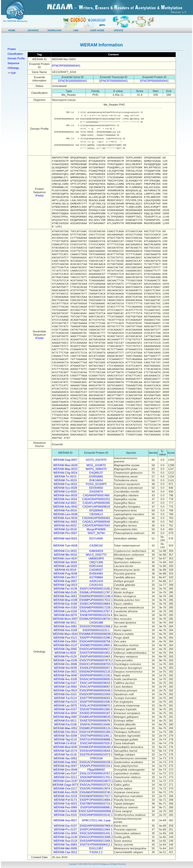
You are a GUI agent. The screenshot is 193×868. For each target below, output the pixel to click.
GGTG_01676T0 (96, 460)
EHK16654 (96, 480)
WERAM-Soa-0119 (65, 841)
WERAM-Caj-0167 (65, 683)
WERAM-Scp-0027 (65, 820)
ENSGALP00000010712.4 (96, 785)
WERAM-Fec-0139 (65, 589)
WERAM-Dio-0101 (65, 694)
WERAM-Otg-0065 (65, 649)
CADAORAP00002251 (96, 499)
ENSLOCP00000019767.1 (96, 773)
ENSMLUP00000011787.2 (96, 592)
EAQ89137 (96, 473)
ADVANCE (33, 30)
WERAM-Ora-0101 (65, 815)
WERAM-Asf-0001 (65, 503)
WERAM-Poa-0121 (65, 638)
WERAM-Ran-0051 (65, 596)
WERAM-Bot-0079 (65, 615)
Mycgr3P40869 (96, 529)
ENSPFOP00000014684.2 (96, 800)
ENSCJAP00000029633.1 (96, 683)
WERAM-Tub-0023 (65, 804)
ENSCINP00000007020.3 (96, 743)
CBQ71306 (96, 562)
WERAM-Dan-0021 (65, 672)
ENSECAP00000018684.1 (96, 604)
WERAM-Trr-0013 (65, 477)
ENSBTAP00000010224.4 (96, 615)
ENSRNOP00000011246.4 (96, 596)
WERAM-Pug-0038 (65, 574)
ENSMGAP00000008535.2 (96, 717)
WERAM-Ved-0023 (65, 539)
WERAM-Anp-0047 (65, 766)
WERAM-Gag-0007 (65, 460)
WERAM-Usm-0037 (65, 559)
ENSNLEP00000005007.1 (96, 668)
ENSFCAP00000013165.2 (96, 589)
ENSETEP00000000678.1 (96, 721)
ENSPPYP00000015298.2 (96, 638)
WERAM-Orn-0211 (65, 777)
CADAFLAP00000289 (96, 503)
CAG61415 (96, 585)
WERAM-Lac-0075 (65, 706)
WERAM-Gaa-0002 (65, 762)
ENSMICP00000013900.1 (96, 645)
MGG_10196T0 (96, 465)
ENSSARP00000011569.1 (96, 841)
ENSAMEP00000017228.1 (96, 608)
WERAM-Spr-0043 (65, 562)
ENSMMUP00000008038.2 (96, 634)
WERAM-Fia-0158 (65, 724)
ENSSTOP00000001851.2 (96, 653)
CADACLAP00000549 (96, 522)
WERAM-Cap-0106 (65, 660)
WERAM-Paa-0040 (65, 675)
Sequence (13, 63)
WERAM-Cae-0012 (65, 852)
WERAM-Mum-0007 (65, 619)
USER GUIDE (97, 30)
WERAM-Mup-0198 (65, 600)
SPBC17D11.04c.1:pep (96, 820)
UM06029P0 (96, 559)
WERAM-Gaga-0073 (65, 785)
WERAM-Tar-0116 (65, 755)
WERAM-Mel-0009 (65, 848)
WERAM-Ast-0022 (65, 526)
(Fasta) (39, 196)
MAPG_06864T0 (96, 469)
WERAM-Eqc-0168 (65, 604)
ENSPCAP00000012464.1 (96, 830)
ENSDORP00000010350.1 (96, 694)
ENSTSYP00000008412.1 (96, 845)
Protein (12, 49)
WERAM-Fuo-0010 (65, 484)
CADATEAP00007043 (96, 526)
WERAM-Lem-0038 (65, 514)
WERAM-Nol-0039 (65, 668)
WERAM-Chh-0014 (65, 732)
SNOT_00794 (96, 533)
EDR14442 (96, 566)
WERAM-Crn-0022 (65, 551)
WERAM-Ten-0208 (65, 736)
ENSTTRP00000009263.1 (96, 698)
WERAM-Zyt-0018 (65, 529)
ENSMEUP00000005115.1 (96, 728)
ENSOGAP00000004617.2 (96, 649)
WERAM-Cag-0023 (65, 585)
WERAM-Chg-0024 (65, 473)
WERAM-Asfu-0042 (65, 507)
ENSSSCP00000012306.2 (96, 626)
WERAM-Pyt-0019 (65, 510)
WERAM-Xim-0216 (65, 796)
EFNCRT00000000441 (114, 81)
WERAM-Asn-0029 (65, 495)
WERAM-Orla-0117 (65, 789)
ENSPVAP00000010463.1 (96, 657)
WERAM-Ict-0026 (65, 653)
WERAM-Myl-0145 (65, 592)
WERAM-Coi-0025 (65, 492)
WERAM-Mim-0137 (65, 645)
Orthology (13, 68)
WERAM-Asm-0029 (65, 792)
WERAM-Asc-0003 (65, 522)
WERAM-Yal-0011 (65, 623)
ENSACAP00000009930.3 (96, 679)
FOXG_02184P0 (96, 484)
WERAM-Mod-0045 (65, 747)
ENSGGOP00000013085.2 (96, 837)
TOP (13, 73)
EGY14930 (96, 539)
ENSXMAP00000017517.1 (96, 796)
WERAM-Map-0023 (65, 469)
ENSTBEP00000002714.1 (96, 804)
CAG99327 (96, 570)
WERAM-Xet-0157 (65, 709)
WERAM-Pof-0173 (65, 800)
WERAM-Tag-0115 (65, 740)
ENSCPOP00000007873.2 (96, 660)
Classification (15, 54)
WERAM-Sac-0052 (65, 758)
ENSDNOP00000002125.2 (96, 672)
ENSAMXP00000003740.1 (96, 792)
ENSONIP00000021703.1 (96, 777)
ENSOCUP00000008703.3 (96, 664)
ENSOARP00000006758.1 (96, 641)
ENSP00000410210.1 (96, 630)
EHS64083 (96, 574)
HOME (12, 30)
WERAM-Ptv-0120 (65, 657)
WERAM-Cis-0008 (65, 811)
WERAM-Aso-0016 (65, 499)
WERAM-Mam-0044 (65, 634)
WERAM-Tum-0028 (65, 546)
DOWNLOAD (54, 30)
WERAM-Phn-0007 (65, 533)
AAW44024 (96, 551)
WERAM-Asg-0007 (65, 581)
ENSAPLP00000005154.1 (96, 766)
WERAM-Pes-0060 (65, 807)
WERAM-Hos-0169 (65, 630)
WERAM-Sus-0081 (65, 626)
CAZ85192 (96, 546)
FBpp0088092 (96, 770)
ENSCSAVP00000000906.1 (96, 811)
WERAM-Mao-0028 (65, 465)
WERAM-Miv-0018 (65, 555)
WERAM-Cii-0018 (65, 743)
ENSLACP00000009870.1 (96, 706)
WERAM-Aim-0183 (65, 608)
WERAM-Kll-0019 (65, 570)
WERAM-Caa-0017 (65, 577)
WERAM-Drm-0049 (65, 770)
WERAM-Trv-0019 (65, 480)
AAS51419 (96, 581)
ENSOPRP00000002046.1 (96, 691)
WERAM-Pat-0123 (65, 702)
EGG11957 (96, 848)
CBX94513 (96, 514)
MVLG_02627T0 (96, 555)
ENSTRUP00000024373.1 (96, 755)
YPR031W (96, 758)
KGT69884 (96, 577)
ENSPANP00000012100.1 (96, 675)
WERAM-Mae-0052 (65, 728)
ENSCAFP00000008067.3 (96, 687)
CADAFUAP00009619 (96, 507)
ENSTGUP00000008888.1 (96, 740)
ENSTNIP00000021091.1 (96, 736)
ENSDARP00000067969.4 (96, 826)
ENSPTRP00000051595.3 (96, 702)
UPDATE (119, 30)
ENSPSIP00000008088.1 (96, 807)
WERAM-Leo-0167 (65, 773)
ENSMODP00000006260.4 (96, 747)
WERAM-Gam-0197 (65, 781)
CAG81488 (96, 623)
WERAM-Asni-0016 (65, 518)
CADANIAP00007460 (96, 495)
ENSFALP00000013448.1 (96, 724)
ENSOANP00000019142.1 (96, 815)
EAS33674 (96, 492)
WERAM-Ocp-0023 (65, 691)
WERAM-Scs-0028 (65, 488)
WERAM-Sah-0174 (65, 751)
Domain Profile (16, 58)
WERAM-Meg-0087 (65, 717)
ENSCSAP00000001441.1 (96, 833)
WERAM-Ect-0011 (65, 721)
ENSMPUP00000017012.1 (96, 600)
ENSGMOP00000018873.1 (96, 781)
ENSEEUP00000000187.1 (96, 713)
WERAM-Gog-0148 (65, 837)
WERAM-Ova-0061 (65, 641)
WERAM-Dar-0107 (65, 826)
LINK (76, 30)
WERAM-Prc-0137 (65, 830)
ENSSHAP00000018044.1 (96, 751)
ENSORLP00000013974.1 (96, 789)
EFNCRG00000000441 (73, 81)
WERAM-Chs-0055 (65, 833)
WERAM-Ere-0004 (65, 713)
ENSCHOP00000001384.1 (96, 732)
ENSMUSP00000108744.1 (96, 619)
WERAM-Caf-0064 (65, 687)
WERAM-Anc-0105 (65, 679)
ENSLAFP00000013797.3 (96, 611)
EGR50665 (96, 477)
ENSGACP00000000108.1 (96, 762)
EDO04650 (96, 488)
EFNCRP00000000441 (66, 66)
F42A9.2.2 (96, 852)
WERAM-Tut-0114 (65, 698)
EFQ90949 (96, 510)
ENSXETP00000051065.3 (96, 709)
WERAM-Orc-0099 (65, 664)
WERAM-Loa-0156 (65, 611)
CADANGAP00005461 (96, 518)
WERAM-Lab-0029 (65, 566)
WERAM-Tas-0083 (65, 845)
